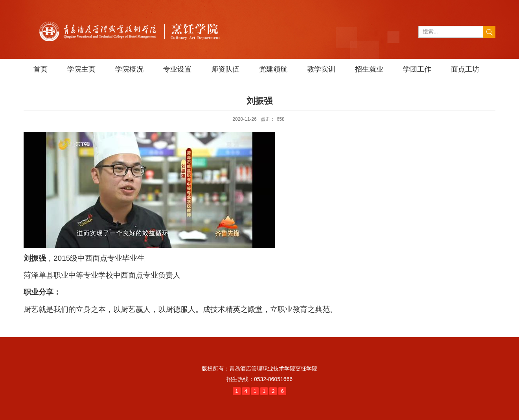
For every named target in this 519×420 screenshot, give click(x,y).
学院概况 (129, 69)
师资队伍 (225, 69)
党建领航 (273, 69)
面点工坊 (465, 69)
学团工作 (417, 69)
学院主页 (81, 69)
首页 (40, 69)
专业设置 (177, 69)
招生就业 (369, 69)
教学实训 (321, 69)
